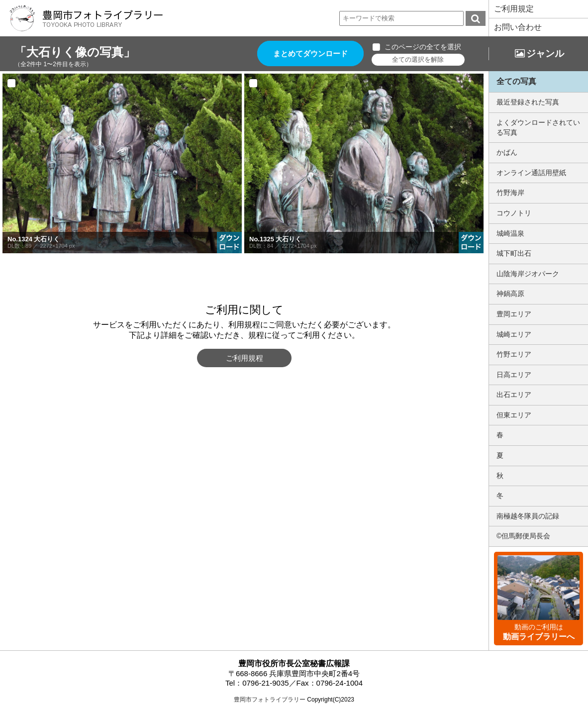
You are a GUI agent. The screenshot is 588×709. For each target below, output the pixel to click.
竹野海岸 (510, 193)
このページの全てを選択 (423, 47)
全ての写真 (516, 81)
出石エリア (514, 395)
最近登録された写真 (528, 102)
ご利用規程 (245, 358)
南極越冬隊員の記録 (528, 516)
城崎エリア (514, 334)
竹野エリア (514, 354)
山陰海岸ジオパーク (528, 274)
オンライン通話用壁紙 (531, 173)
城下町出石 (514, 253)
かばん (507, 152)
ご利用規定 (514, 9)
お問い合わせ (518, 27)
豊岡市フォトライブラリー (270, 700)
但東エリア (514, 415)
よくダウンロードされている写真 (538, 127)
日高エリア (514, 375)
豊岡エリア (514, 314)
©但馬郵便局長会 (523, 536)
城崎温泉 (510, 233)
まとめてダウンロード (310, 53)
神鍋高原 (510, 294)
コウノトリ (514, 213)
